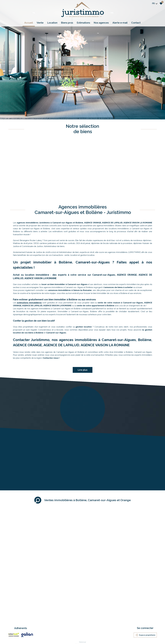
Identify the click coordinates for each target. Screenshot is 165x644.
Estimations (83, 23)
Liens (40, 621)
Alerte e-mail (120, 23)
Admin (45, 621)
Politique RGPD (66, 621)
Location (53, 23)
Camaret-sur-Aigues (56, 302)
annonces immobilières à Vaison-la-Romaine (70, 260)
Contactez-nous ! (51, 327)
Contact (135, 23)
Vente (41, 23)
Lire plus (83, 339)
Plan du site (13, 621)
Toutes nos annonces (54, 621)
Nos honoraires (33, 621)
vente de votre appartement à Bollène (95, 275)
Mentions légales (22, 621)
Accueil (29, 23)
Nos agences (101, 23)
